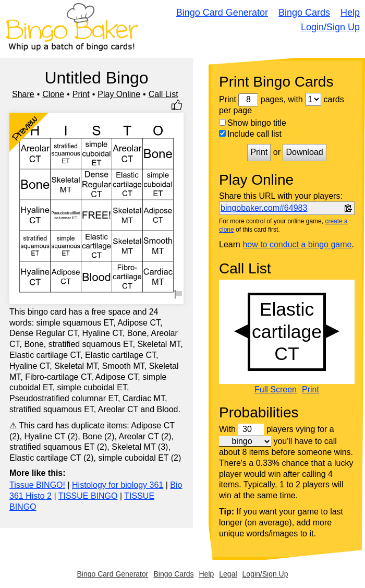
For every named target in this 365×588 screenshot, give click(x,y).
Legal (228, 574)
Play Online (119, 94)
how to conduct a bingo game (297, 244)
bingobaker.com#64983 (264, 208)
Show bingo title (253, 123)
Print (81, 94)
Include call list (250, 134)
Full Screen (276, 390)
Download (304, 152)
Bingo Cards (304, 13)
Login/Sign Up (330, 27)
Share (23, 94)
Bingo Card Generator (222, 13)
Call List (163, 94)
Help (350, 13)
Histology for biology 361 (118, 485)
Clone (53, 94)
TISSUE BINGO (88, 496)
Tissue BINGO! (37, 485)
